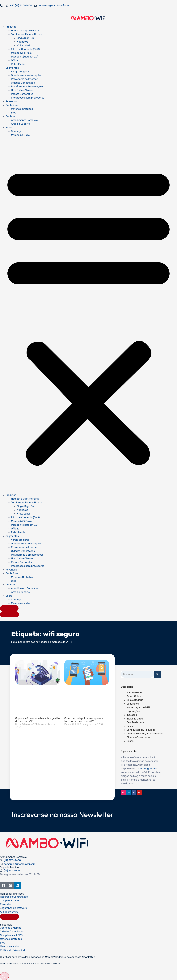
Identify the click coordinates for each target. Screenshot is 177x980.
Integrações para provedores (28, 98)
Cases (130, 741)
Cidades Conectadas (23, 83)
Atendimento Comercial (25, 120)
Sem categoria (135, 700)
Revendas (11, 101)
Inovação (132, 715)
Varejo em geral (20, 72)
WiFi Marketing (135, 693)
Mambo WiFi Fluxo (21, 53)
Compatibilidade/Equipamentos (145, 734)
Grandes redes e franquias (26, 75)
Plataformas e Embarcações (27, 87)
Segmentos (12, 68)
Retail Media (18, 64)
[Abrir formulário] (4, 976)
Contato (10, 116)
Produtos (11, 27)
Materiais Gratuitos (22, 109)
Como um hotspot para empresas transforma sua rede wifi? (83, 720)
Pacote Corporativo (22, 94)
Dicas (130, 726)
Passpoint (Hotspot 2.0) (25, 57)
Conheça (16, 131)
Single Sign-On (25, 38)
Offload (15, 60)
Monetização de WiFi (138, 707)
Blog (14, 113)
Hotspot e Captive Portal (25, 31)
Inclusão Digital (135, 719)
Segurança (133, 704)
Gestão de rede (135, 722)
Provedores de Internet (24, 79)
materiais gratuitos (147, 769)
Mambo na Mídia (20, 135)
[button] (88, 315)
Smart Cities (133, 696)
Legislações (133, 711)
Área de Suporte (20, 124)
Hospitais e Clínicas (22, 90)
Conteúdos (12, 105)
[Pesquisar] (158, 674)
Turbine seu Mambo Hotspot (27, 34)
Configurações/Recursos (141, 730)
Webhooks (22, 42)
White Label (23, 45)
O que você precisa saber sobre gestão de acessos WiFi (38, 720)
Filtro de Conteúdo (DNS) (25, 49)
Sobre (9, 128)
